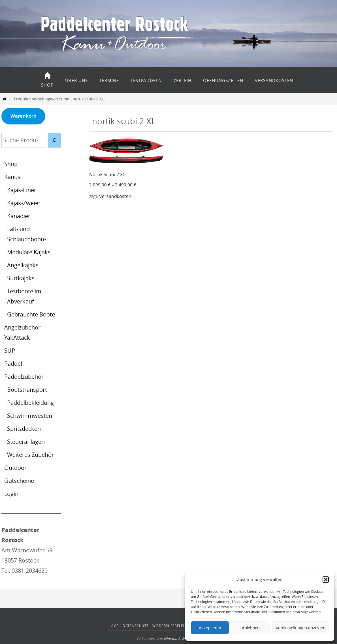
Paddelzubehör (24, 377)
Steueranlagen (26, 442)
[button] (326, 580)
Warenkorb (24, 116)
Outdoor (15, 468)
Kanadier (19, 216)
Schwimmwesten (30, 416)
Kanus (12, 177)
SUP (10, 351)
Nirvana (170, 639)
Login (11, 494)
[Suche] (54, 140)
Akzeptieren (210, 628)
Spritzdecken (24, 429)
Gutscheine (19, 481)
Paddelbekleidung (30, 403)
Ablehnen (250, 628)
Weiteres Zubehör (30, 455)
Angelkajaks (23, 265)
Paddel (13, 364)
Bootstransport (27, 390)
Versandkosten (115, 196)
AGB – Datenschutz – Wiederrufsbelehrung (154, 626)
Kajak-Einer (22, 190)
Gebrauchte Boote (31, 314)
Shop (11, 164)
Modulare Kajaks (29, 252)
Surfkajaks (21, 278)
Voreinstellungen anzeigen (300, 628)
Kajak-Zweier (24, 203)
